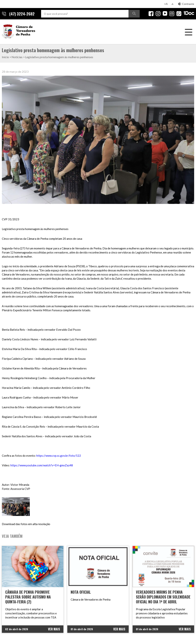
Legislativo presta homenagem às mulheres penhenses (59, 57)
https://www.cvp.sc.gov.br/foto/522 (59, 456)
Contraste (186, 4)
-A (172, 4)
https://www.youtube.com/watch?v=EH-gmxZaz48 (42, 465)
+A (166, 4)
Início (5, 57)
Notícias (17, 57)
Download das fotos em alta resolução (26, 524)
